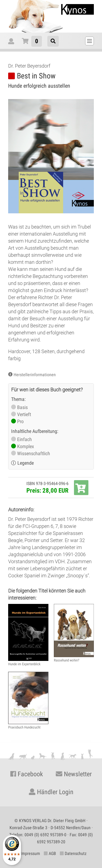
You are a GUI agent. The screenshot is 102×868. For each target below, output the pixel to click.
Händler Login (51, 792)
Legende (26, 463)
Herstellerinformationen (35, 375)
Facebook (27, 774)
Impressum (28, 853)
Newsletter (74, 774)
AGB (50, 853)
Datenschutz (73, 853)
